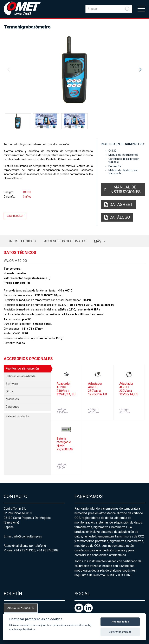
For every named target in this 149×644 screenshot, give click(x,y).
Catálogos (13, 407)
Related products (17, 416)
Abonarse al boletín (21, 608)
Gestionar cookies (120, 632)
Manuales (12, 399)
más (98, 241)
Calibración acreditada (21, 376)
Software (12, 384)
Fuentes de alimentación (22, 368)
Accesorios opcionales (65, 241)
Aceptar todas (120, 622)
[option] (74, 70)
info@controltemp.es (28, 536)
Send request (15, 216)
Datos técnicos (22, 241)
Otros (9, 391)
